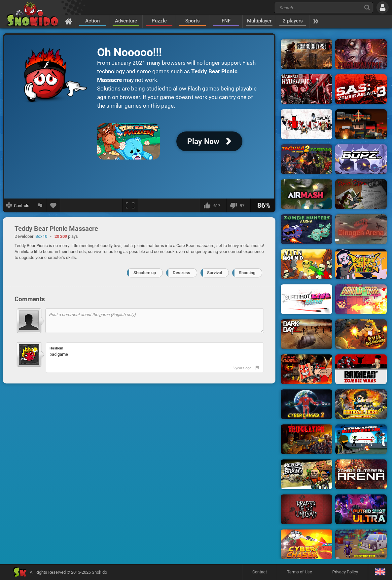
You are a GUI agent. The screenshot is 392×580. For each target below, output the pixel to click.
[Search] (367, 7)
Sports (193, 21)
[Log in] (383, 7)
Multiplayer (259, 21)
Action (92, 21)
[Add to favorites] (53, 205)
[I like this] (213, 205)
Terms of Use (300, 572)
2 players (293, 21)
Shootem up (145, 273)
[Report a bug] (40, 205)
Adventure (126, 21)
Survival (214, 273)
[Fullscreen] (130, 205)
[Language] (380, 572)
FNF (226, 21)
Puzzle (159, 21)
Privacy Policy (345, 572)
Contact (260, 572)
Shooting (247, 273)
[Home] (69, 21)
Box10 (41, 236)
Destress (181, 273)
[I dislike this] (238, 205)
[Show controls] (18, 205)
